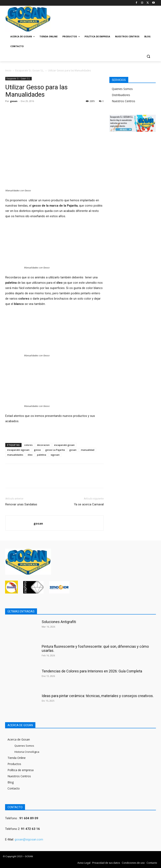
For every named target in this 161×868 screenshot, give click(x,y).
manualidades (15, 455)
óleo (30, 455)
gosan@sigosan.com (29, 839)
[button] (148, 56)
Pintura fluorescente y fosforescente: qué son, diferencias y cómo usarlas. (95, 648)
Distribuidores (121, 95)
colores (28, 445)
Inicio (8, 70)
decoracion (43, 445)
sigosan (55, 455)
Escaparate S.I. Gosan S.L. (30, 70)
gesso (37, 450)
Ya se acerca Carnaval (89, 504)
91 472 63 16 (30, 829)
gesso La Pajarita (55, 450)
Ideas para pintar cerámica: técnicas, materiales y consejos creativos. (98, 696)
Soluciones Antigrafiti (59, 622)
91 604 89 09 (29, 818)
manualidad (88, 450)
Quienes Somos (122, 89)
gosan (14, 101)
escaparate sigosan (18, 450)
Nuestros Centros (123, 101)
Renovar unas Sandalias (21, 504)
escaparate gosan (64, 445)
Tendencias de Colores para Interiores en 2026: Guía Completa (92, 671)
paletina (42, 455)
